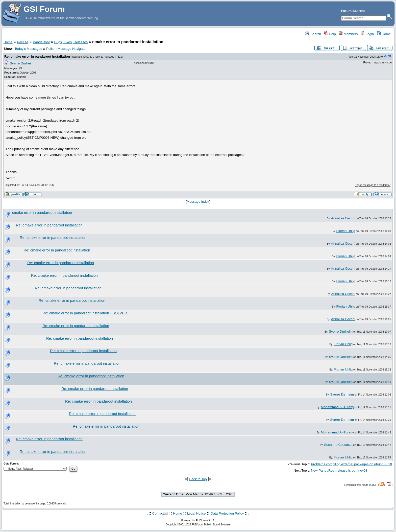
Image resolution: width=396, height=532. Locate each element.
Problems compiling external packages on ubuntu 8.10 (351, 464)
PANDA (23, 42)
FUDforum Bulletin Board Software (211, 525)
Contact (158, 513)
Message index (198, 202)
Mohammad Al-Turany (338, 407)
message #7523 (80, 57)
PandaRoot (41, 42)
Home (384, 34)
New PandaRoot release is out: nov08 (339, 470)
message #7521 (113, 57)
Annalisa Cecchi (343, 218)
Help (330, 34)
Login (367, 34)
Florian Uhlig (346, 231)
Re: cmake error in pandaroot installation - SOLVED (85, 313)
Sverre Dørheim (22, 63)
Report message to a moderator (373, 185)
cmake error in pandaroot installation (42, 213)
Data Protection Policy (227, 513)
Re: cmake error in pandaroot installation (37, 56)
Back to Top (198, 479)
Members (348, 34)
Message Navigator (72, 49)
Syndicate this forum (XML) (361, 485)
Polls (50, 49)
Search (313, 34)
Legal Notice (196, 513)
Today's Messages (28, 49)
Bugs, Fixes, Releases (71, 42)
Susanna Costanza (338, 445)
